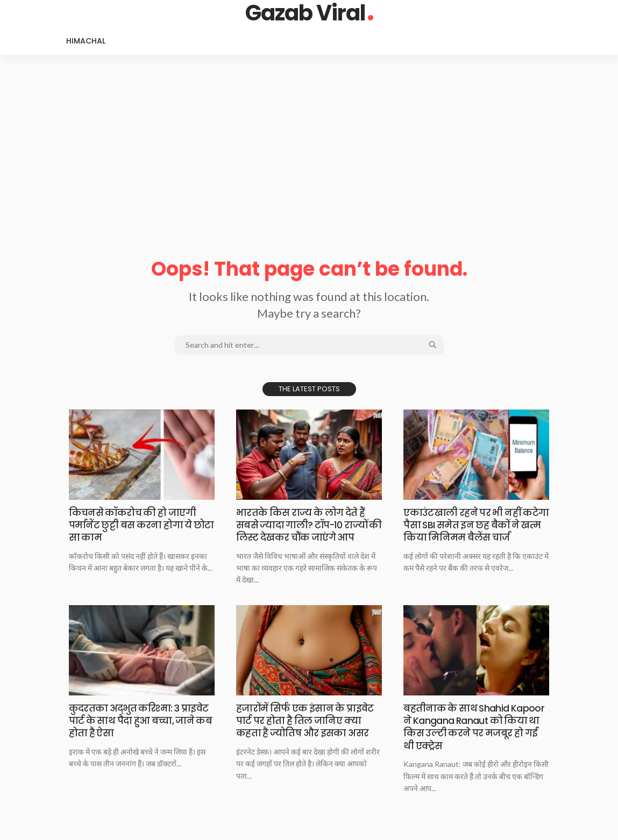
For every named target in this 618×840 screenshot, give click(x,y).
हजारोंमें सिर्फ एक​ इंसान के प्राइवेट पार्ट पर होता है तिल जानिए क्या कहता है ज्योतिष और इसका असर (309, 721)
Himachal (86, 41)
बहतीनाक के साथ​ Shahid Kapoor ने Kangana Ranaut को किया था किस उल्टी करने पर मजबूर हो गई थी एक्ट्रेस (475, 727)
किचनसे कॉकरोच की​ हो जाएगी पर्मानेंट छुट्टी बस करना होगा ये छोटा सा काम (136, 525)
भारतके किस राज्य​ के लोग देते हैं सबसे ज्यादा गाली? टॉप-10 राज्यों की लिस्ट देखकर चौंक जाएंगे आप (306, 525)
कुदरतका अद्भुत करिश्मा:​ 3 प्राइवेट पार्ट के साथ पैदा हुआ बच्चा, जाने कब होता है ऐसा (140, 721)
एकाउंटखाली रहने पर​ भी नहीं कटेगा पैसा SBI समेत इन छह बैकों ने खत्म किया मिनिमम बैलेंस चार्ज (475, 525)
